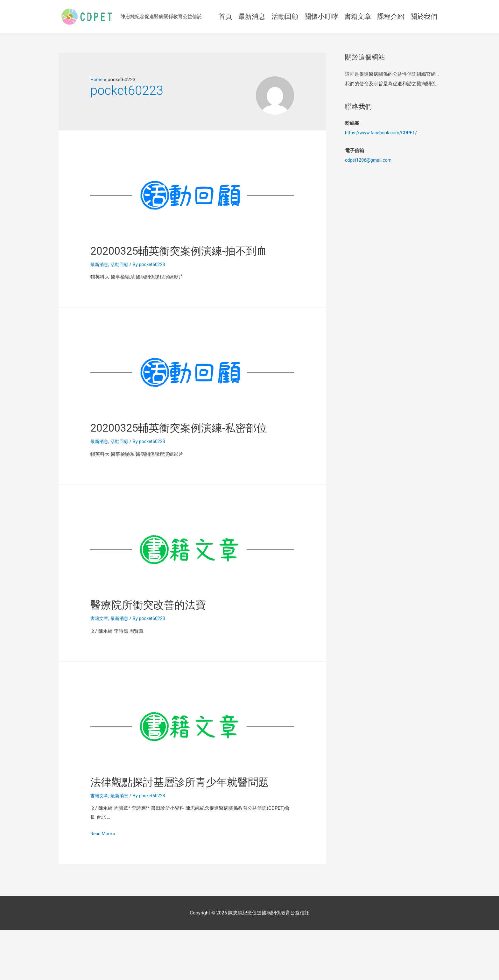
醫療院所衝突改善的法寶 (160, 637)
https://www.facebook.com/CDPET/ (383, 133)
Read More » (104, 883)
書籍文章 (100, 652)
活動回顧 (121, 281)
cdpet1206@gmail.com (370, 160)
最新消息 (100, 281)
